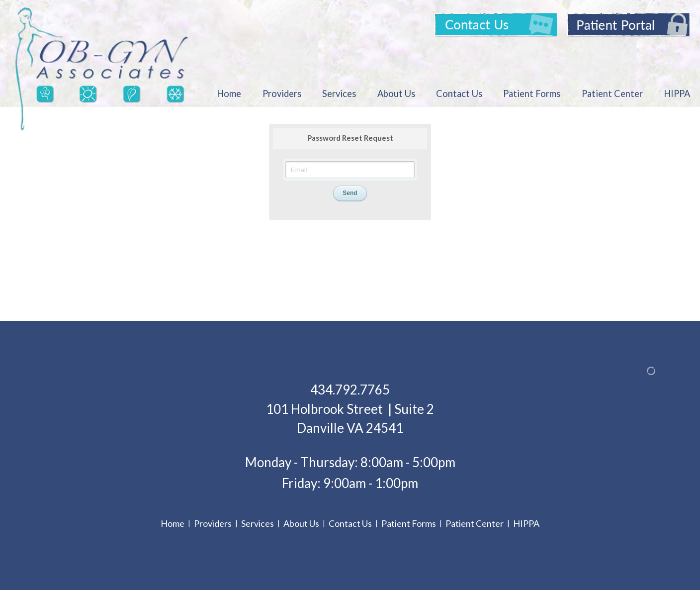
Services (339, 94)
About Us (396, 94)
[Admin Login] (639, 370)
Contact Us (459, 94)
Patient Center (612, 94)
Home (229, 94)
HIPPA (677, 94)
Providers (282, 94)
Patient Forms (532, 94)
